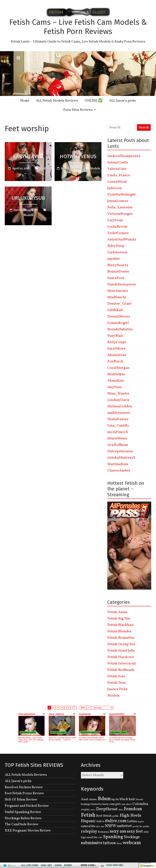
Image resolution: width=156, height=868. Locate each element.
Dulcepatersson (120, 451)
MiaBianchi (117, 297)
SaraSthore (116, 349)
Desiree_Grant (119, 304)
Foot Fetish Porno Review (24, 793)
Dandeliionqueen (122, 284)
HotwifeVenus (78, 156)
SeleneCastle (118, 162)
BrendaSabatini (120, 329)
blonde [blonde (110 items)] (140, 800)
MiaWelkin (116, 374)
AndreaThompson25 (124, 156)
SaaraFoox (116, 278)
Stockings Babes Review (23, 818)
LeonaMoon (117, 182)
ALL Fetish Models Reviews (57, 101)
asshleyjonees (119, 413)
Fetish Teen (117, 683)
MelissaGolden (120, 406)
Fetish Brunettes (121, 638)
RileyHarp (116, 246)
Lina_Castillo (118, 426)
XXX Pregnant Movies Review (28, 831)
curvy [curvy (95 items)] (93, 810)
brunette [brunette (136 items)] (97, 804)
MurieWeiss (117, 438)
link (153, 811)
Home (25, 101)
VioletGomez (118, 233)
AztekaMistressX (121, 458)
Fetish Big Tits (119, 619)
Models (44, 168)
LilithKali (115, 310)
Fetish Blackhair (121, 625)
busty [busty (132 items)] (106, 804)
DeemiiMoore (119, 317)
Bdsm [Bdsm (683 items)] (104, 799)
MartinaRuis (118, 464)
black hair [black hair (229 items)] (127, 799)
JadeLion (115, 188)
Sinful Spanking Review (23, 812)
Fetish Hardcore (121, 657)
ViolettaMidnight (121, 195)
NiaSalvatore (118, 419)
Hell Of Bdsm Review (21, 800)
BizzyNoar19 (118, 265)
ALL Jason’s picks (122, 101)
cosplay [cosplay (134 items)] (85, 810)
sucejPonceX (118, 432)
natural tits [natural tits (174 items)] (88, 826)
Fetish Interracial (121, 664)
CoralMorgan (118, 368)
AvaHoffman (118, 445)
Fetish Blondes (119, 631)
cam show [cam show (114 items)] (126, 804)
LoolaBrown (117, 227)
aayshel (113, 259)
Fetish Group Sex (121, 644)
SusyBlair (115, 336)
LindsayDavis (118, 400)
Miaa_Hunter (118, 394)
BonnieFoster (118, 272)
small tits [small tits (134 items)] (92, 837)
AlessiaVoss (117, 355)
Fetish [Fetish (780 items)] (88, 815)
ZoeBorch (115, 361)
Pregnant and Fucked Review (27, 806)
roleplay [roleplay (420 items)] (89, 832)
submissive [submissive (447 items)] (92, 843)
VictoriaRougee (120, 214)
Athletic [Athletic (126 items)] (93, 800)
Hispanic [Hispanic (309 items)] (88, 821)
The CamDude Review (22, 824)
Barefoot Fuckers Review (24, 787)
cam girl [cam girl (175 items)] (115, 804)
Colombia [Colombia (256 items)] (140, 804)
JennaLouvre (118, 201)
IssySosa (114, 387)
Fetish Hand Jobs (121, 651)
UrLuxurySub (28, 198)
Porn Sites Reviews (78, 110)
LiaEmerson (117, 252)
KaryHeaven (28, 156)
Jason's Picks (117, 689)
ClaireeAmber (119, 471)
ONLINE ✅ (94, 101)
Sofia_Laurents (120, 207)
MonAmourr (118, 291)
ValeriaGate (117, 169)
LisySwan (115, 220)
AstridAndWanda (122, 240)
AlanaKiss (116, 381)
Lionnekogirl (118, 323)
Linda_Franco (119, 175)
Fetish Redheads (121, 670)
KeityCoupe (117, 342)
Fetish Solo (116, 676)
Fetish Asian (117, 612)
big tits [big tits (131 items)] (115, 800)
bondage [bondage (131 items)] (86, 804)
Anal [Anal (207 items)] (84, 799)
